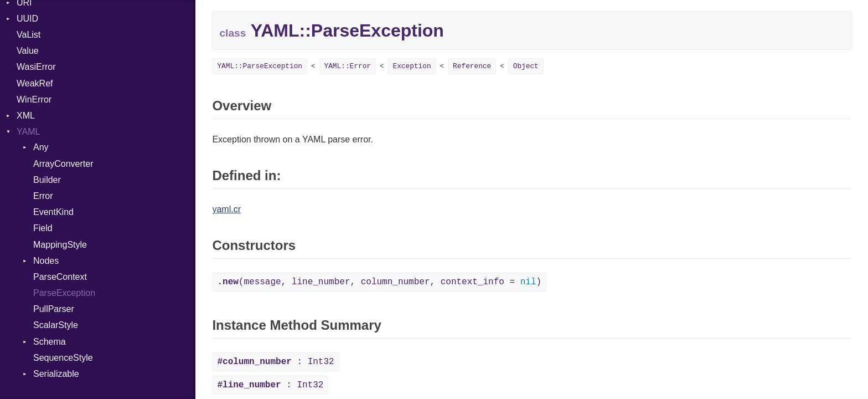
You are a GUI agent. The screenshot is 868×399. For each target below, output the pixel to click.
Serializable (56, 374)
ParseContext (60, 277)
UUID (27, 19)
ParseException (64, 293)
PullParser (54, 309)
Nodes (46, 261)
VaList (29, 35)
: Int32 (275, 362)
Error (43, 196)
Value (28, 51)
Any (41, 147)
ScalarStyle (56, 325)
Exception (412, 66)
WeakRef (35, 83)
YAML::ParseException (260, 66)
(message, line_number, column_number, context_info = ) (379, 282)
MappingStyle (60, 245)
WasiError (36, 67)
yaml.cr (226, 209)
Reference (472, 66)
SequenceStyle (63, 358)
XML (26, 116)
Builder (47, 180)
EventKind (53, 212)
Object (526, 66)
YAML (28, 132)
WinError (34, 99)
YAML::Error (348, 66)
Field (43, 228)
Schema (50, 342)
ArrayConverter (63, 164)
